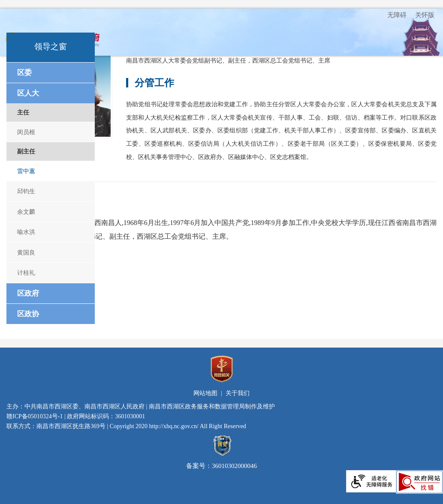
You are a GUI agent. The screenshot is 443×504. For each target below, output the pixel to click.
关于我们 (238, 393)
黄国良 (26, 252)
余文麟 (26, 212)
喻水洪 (26, 232)
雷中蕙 (26, 171)
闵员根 (26, 132)
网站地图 (205, 393)
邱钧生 (26, 191)
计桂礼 (26, 273)
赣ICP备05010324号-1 (35, 416)
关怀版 (425, 15)
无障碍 (397, 15)
